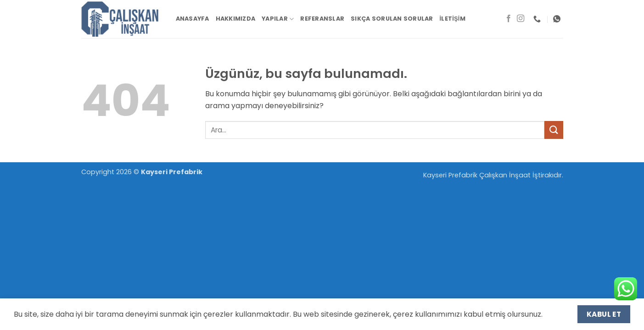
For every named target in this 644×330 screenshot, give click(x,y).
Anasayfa (193, 19)
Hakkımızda (236, 19)
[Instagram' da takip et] (521, 19)
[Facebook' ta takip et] (509, 19)
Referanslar (322, 19)
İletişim (453, 19)
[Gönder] (554, 130)
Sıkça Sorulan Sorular (392, 19)
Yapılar (278, 19)
